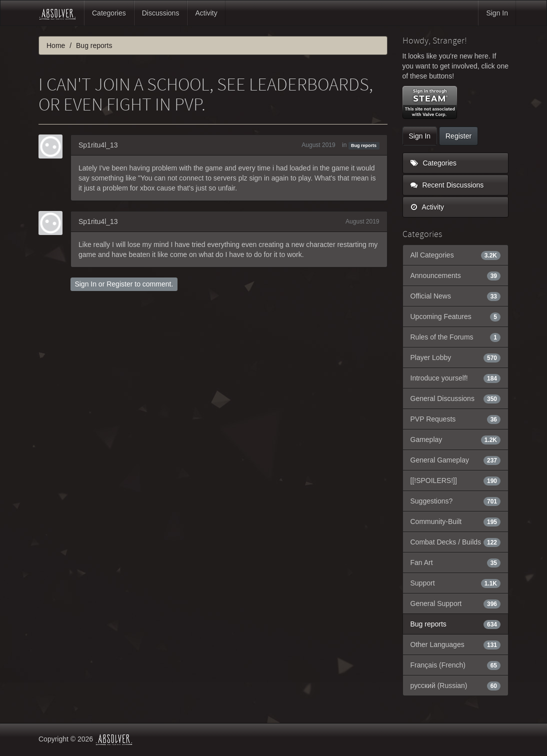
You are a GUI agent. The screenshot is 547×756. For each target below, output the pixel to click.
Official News (456, 296)
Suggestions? (456, 501)
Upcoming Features (456, 316)
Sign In (497, 13)
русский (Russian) (456, 685)
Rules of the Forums (456, 337)
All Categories (456, 255)
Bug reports (364, 145)
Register (119, 284)
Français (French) (456, 665)
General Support (456, 603)
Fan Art (456, 562)
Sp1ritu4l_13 (98, 145)
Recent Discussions (447, 185)
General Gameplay (456, 460)
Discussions (161, 13)
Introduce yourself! (456, 378)
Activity (206, 13)
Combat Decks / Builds (456, 542)
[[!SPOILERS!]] (456, 480)
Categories (109, 13)
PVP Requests (456, 419)
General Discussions (456, 398)
